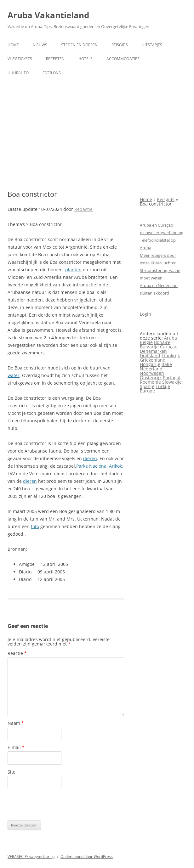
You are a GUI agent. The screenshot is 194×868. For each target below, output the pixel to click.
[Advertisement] (97, 135)
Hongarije (150, 364)
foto (35, 526)
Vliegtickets (20, 59)
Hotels (86, 59)
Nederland (151, 369)
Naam (16, 723)
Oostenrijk (151, 378)
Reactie (17, 653)
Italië (167, 364)
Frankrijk (171, 355)
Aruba (171, 338)
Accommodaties (123, 59)
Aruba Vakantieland (48, 15)
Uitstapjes (152, 45)
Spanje (147, 386)
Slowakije (172, 382)
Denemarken (153, 351)
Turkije (163, 386)
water (14, 375)
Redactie (83, 209)
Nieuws (40, 45)
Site (11, 772)
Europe (147, 391)
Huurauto (18, 73)
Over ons (52, 73)
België (146, 342)
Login (145, 314)
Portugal (172, 378)
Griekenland (153, 360)
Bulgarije (149, 347)
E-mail (16, 747)
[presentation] (55, 805)
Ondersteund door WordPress (87, 857)
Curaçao (169, 347)
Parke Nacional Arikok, (100, 466)
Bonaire (162, 342)
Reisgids (120, 45)
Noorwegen (152, 373)
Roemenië (150, 382)
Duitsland (150, 355)
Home (13, 45)
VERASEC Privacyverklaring (31, 857)
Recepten (55, 59)
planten (73, 270)
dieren (90, 458)
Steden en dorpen (79, 45)
